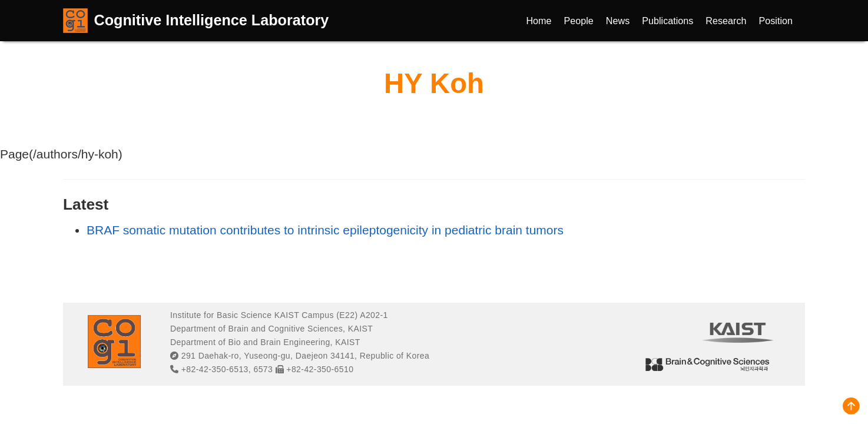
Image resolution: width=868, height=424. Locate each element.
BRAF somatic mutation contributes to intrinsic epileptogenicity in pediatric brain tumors (325, 230)
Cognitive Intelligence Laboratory (212, 20)
